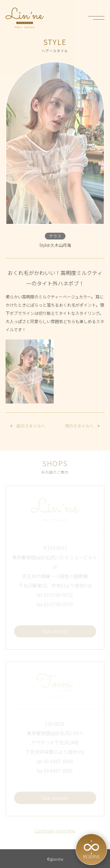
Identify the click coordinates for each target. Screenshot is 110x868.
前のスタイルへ (28, 426)
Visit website (55, 631)
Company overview (55, 830)
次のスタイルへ (82, 426)
